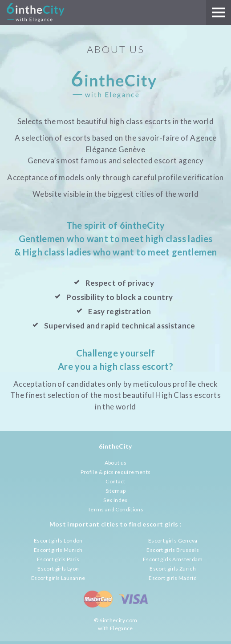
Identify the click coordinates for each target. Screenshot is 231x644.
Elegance (122, 628)
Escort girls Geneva (173, 541)
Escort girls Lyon (58, 569)
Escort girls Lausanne (58, 578)
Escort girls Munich (58, 550)
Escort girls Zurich (173, 569)
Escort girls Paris (58, 559)
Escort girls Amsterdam (173, 559)
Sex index (115, 500)
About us (116, 463)
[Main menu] (219, 12)
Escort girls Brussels (173, 550)
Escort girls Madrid (173, 578)
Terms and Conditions (115, 509)
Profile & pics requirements (116, 472)
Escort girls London (58, 541)
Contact (115, 481)
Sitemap (116, 491)
